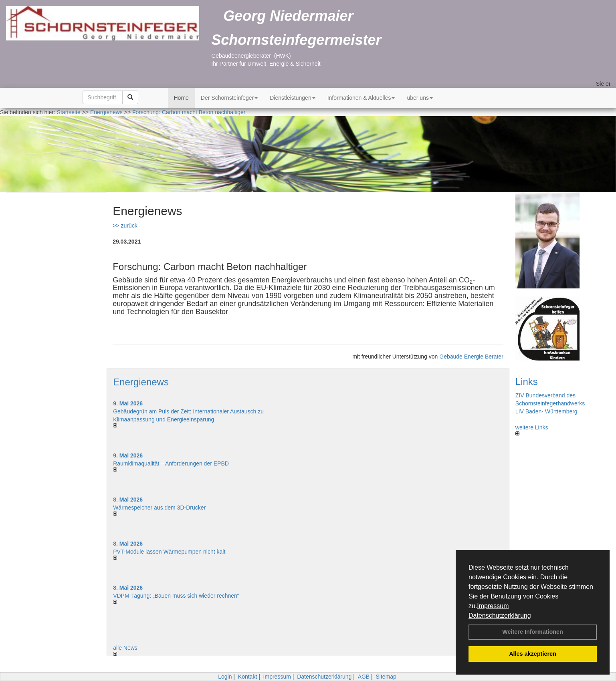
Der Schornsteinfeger (229, 98)
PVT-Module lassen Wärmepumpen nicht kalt (169, 552)
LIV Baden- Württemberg (546, 411)
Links (527, 382)
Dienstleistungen (293, 98)
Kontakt (247, 677)
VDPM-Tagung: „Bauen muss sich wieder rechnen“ (176, 596)
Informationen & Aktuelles (361, 98)
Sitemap (386, 677)
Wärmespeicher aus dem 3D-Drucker (159, 508)
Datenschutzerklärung (500, 616)
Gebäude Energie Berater (471, 357)
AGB (364, 677)
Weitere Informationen (533, 632)
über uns (420, 98)
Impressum (493, 606)
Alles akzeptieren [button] (533, 654)
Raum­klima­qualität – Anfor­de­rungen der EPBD (171, 463)
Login (225, 677)
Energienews (141, 382)
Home (181, 98)
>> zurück (125, 226)
